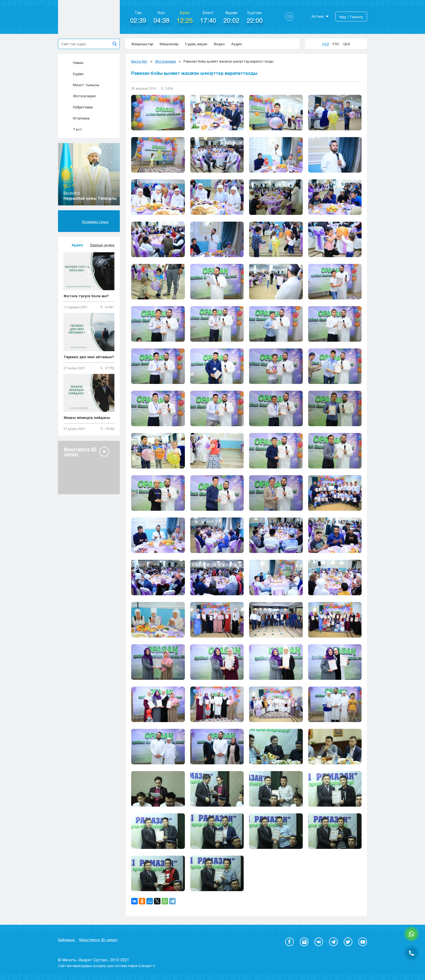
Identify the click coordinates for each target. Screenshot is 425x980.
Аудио (236, 44)
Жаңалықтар (142, 44)
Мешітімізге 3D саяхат (99, 940)
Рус (336, 44)
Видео (219, 44)
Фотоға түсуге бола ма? (86, 296)
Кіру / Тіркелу (351, 17)
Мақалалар (169, 44)
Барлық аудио (102, 245)
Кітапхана (76, 118)
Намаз (73, 63)
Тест (73, 129)
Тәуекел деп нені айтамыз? (89, 357)
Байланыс (67, 940)
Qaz (347, 44)
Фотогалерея (80, 96)
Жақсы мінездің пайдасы (87, 418)
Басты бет (139, 61)
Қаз (326, 44)
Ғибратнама (78, 107)
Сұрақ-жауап (196, 44)
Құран (73, 74)
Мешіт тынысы (81, 85)
